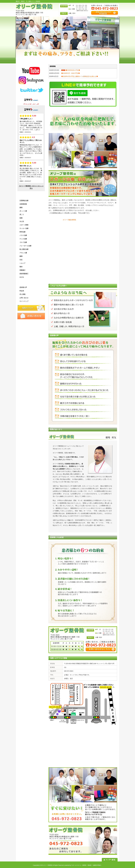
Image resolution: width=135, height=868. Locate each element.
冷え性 (22, 221)
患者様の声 (23, 287)
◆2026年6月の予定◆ (73, 70)
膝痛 (21, 256)
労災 (21, 260)
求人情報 (22, 294)
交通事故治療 (24, 201)
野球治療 (22, 232)
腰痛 (21, 208)
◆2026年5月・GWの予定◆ (71, 73)
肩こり (22, 214)
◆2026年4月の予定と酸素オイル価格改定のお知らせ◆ (80, 76)
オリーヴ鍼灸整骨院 (69, 220)
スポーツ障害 (24, 225)
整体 (21, 267)
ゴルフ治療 (23, 242)
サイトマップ (24, 301)
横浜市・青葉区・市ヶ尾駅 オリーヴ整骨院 (28, 1)
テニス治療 (23, 239)
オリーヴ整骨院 (48, 865)
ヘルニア (22, 263)
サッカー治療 (24, 228)
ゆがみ (22, 277)
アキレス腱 (23, 253)
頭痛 (21, 218)
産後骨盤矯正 (24, 274)
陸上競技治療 (24, 249)
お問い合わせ (24, 298)
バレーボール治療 (25, 246)
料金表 (22, 291)
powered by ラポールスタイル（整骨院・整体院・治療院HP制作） (83, 865)
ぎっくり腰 (23, 211)
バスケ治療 (23, 235)
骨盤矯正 (22, 270)
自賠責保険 (23, 204)
